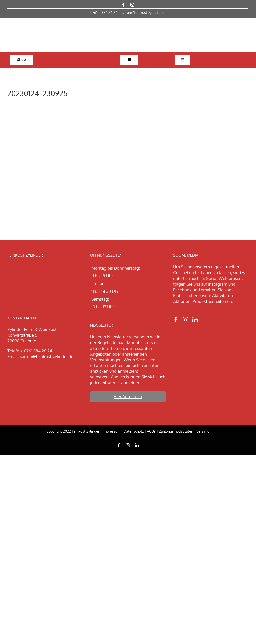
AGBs (151, 431)
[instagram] (132, 5)
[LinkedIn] (195, 320)
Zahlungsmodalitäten (176, 431)
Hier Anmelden (128, 396)
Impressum (112, 431)
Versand (203, 431)
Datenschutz (134, 431)
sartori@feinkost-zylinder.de (143, 13)
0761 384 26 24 (38, 351)
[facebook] (123, 5)
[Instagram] (186, 320)
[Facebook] (176, 320)
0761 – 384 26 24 (104, 13)
